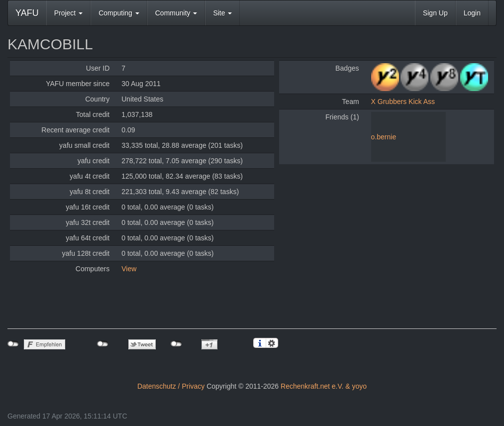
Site (222, 13)
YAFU (27, 13)
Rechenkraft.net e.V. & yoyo (324, 386)
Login (472, 13)
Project (68, 13)
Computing (119, 13)
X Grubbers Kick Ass (403, 102)
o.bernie (384, 137)
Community (176, 13)
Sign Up (435, 13)
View (129, 269)
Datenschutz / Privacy (171, 386)
